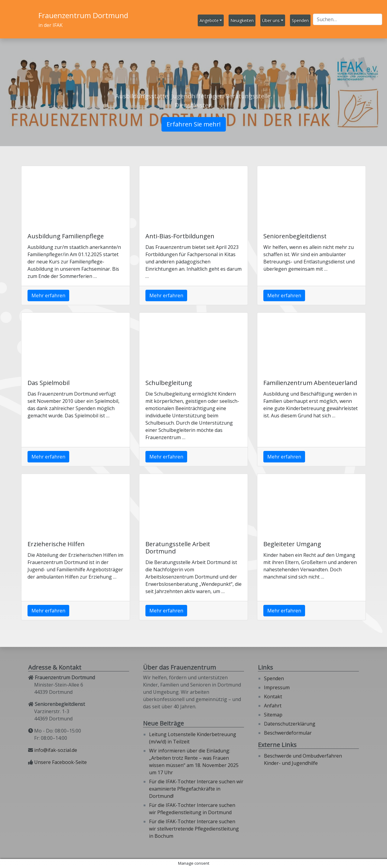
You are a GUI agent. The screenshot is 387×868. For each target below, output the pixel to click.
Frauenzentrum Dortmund (83, 15)
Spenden (274, 678)
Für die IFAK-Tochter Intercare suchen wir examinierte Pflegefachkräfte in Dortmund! (196, 789)
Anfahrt (273, 706)
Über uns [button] (271, 20)
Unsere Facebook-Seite (60, 762)
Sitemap (273, 715)
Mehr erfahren (48, 295)
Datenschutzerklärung (290, 724)
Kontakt (273, 697)
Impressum (277, 687)
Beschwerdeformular (288, 733)
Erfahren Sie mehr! (194, 124)
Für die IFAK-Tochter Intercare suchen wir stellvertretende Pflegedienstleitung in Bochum (194, 829)
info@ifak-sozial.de (56, 750)
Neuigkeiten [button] (242, 20)
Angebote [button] (209, 20)
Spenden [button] (300, 20)
